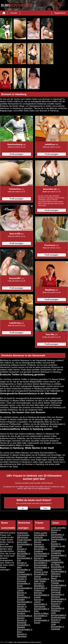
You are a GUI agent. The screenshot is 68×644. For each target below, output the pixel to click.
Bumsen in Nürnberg (22, 608)
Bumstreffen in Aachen (41, 575)
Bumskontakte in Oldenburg (59, 573)
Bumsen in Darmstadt (56, 591)
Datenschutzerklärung (23, 642)
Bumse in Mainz (41, 613)
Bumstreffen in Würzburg (58, 596)
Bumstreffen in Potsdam (58, 582)
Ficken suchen (41, 533)
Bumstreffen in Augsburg (41, 550)
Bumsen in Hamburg (22, 550)
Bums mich (22, 542)
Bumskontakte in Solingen (59, 556)
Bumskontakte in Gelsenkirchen (42, 555)
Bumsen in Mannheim (22, 635)
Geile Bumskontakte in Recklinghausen (59, 615)
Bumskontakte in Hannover (25, 603)
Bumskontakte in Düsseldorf (25, 575)
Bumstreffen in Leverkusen (58, 568)
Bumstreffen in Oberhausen (41, 605)
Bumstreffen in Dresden (24, 598)
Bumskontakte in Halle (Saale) (42, 580)
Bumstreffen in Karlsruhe (41, 536)
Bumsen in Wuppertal (22, 621)
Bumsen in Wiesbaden (39, 545)
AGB (15, 642)
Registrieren (60, 13)
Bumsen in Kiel (41, 572)
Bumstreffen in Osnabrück (58, 552)
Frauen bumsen (24, 540)
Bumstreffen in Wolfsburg (58, 609)
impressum (38, 642)
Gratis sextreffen (59, 528)
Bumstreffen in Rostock (41, 617)
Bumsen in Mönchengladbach (42, 559)
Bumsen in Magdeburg (39, 585)
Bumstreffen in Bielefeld (24, 626)
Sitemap (11, 642)
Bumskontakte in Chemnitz (42, 568)
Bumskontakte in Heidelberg (59, 586)
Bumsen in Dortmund (22, 580)
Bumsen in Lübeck (39, 601)
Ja (23, 508)
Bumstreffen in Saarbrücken (58, 536)
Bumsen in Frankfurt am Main (23, 565)
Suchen (14, 13)
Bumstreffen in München (24, 555)
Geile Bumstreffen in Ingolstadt (58, 627)
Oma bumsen (23, 535)
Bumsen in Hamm (56, 531)
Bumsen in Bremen (22, 594)
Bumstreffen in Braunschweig (41, 564)
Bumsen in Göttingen (56, 605)
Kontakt (32, 642)
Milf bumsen (22, 537)
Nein (45, 508)
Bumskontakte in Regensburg (59, 600)
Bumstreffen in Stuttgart (24, 571)
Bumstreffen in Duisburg (24, 612)
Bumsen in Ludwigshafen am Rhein (57, 562)
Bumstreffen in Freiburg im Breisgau (41, 590)
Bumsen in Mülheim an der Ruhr (58, 546)
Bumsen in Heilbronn (56, 621)
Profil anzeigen (16, 154)
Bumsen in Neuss (56, 577)
